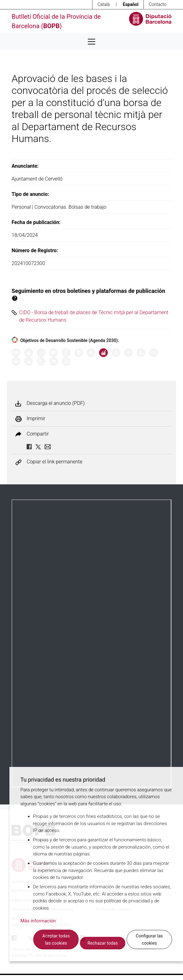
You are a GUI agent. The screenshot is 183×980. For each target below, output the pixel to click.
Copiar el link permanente (55, 462)
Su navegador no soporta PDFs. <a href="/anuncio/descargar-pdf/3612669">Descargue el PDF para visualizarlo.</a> (91, 643)
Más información (38, 921)
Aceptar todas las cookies (56, 939)
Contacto (158, 4)
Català (104, 4)
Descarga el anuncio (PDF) (56, 403)
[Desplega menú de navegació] (91, 42)
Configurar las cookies (149, 939)
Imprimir (36, 419)
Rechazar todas (103, 943)
